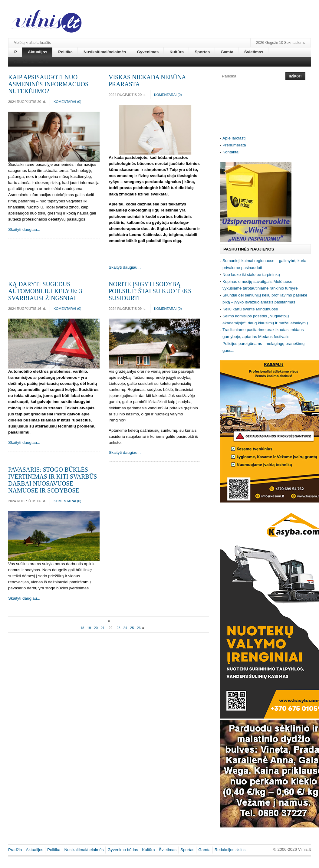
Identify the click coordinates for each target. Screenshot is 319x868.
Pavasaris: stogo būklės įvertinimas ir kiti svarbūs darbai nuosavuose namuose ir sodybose (53, 480)
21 (103, 628)
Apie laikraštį (234, 138)
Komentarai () (67, 102)
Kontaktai (231, 152)
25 (132, 628)
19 (89, 628)
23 (118, 628)
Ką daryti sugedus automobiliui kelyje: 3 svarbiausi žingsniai (45, 291)
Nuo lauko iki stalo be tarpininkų (251, 275)
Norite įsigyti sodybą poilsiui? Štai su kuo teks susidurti (150, 291)
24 (125, 628)
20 (96, 628)
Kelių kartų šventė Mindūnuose (250, 309)
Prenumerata (234, 145)
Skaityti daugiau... (24, 229)
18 (82, 628)
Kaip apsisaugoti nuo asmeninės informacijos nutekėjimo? (48, 84)
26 (139, 628)
